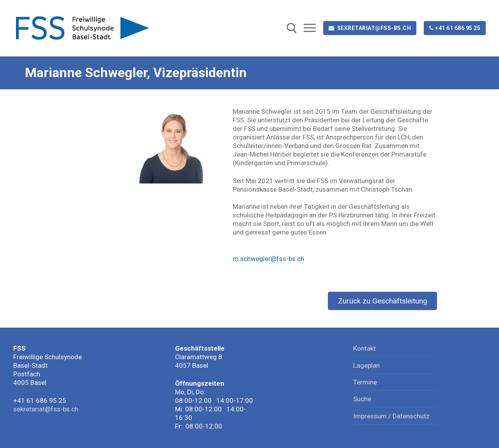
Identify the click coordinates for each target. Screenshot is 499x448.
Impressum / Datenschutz (391, 416)
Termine (365, 382)
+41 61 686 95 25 (455, 28)
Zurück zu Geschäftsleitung (383, 301)
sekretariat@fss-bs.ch (370, 28)
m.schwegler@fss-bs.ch (268, 259)
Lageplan (366, 365)
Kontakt (365, 348)
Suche (362, 399)
